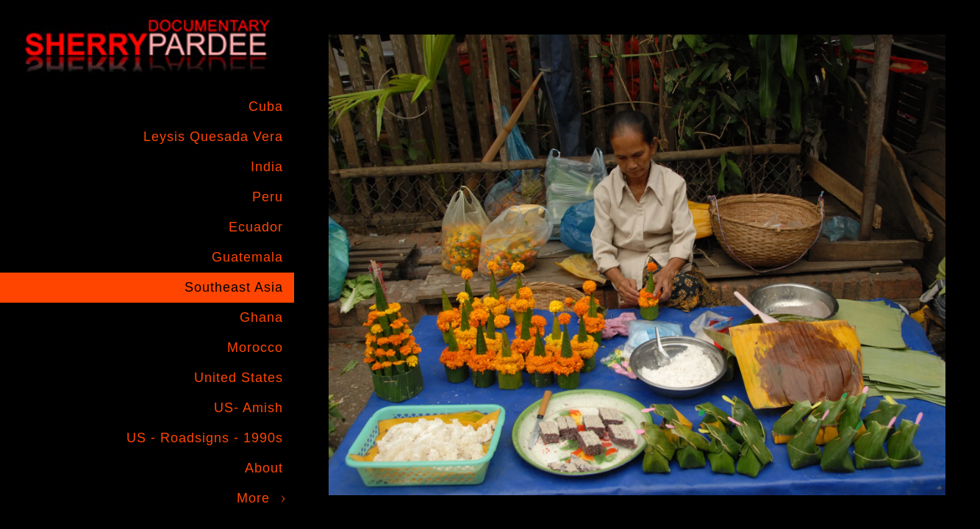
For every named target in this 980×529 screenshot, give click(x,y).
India (267, 167)
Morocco (255, 348)
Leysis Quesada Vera (213, 137)
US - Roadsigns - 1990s (205, 438)
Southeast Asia (234, 287)
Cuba (266, 107)
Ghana (261, 317)
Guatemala (247, 257)
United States (239, 378)
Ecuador (256, 227)
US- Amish (248, 408)
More (253, 498)
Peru (268, 197)
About (264, 468)
